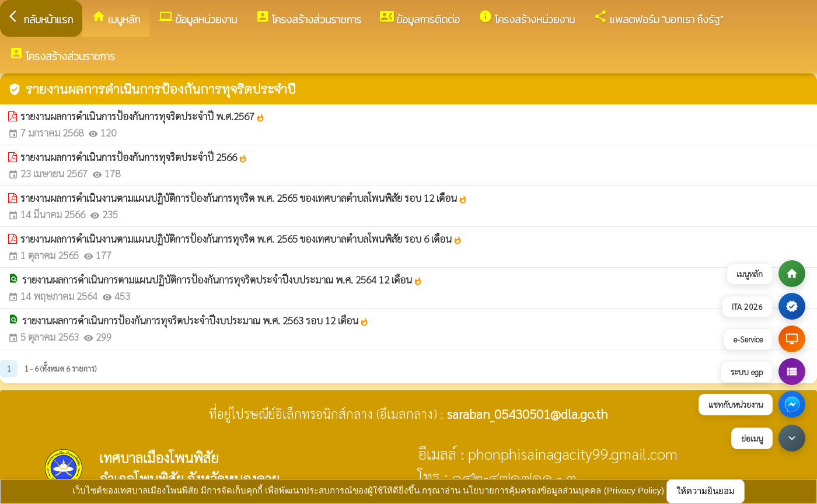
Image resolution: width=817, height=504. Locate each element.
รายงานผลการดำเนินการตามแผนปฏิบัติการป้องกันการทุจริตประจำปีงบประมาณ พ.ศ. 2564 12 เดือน (222, 279)
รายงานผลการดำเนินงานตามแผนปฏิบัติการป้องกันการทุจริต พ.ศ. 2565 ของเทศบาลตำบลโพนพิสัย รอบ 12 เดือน (244, 198)
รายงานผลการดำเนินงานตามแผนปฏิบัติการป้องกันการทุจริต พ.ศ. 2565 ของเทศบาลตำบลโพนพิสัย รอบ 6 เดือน (241, 239)
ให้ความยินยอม (706, 491)
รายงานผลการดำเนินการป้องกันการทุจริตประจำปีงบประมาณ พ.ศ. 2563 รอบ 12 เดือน (195, 320)
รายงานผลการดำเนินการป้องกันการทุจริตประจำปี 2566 (134, 157)
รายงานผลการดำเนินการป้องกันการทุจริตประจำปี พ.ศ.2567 (143, 116)
